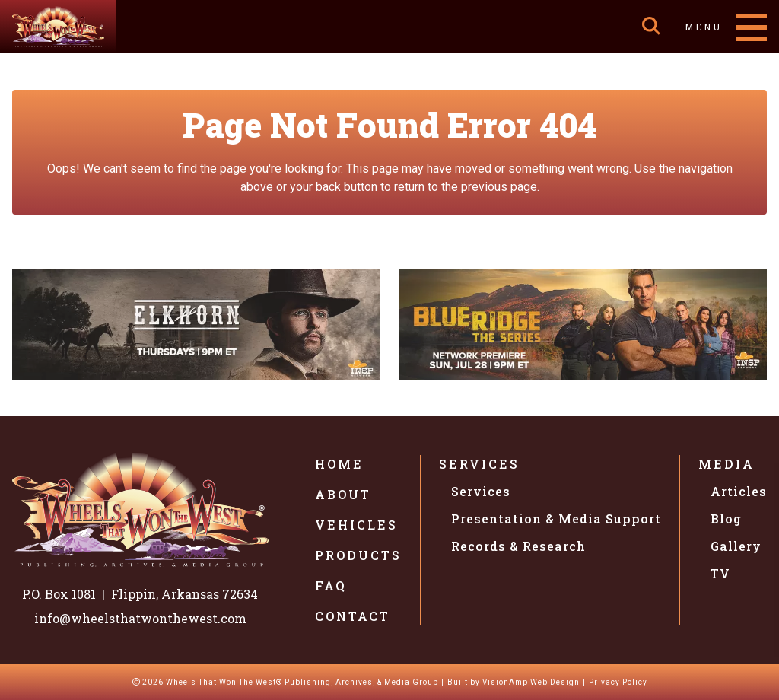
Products (358, 555)
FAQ (331, 585)
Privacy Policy (618, 682)
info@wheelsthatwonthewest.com (140, 618)
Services (479, 464)
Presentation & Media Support (556, 519)
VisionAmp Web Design (531, 682)
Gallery (736, 546)
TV (720, 573)
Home (339, 464)
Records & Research (518, 546)
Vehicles (356, 525)
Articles (739, 491)
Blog (726, 519)
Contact (353, 616)
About (343, 494)
